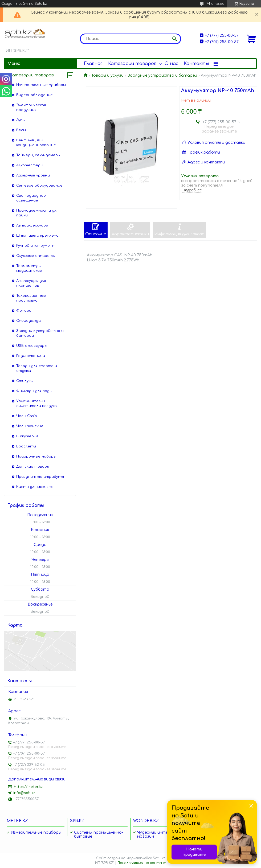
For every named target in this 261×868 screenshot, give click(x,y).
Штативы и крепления (38, 236)
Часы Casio (27, 416)
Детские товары (33, 467)
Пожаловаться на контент (142, 863)
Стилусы (25, 381)
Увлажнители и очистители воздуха (36, 404)
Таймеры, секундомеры (38, 155)
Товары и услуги (107, 75)
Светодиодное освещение (31, 198)
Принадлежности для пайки (37, 213)
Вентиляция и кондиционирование (36, 143)
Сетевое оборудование (39, 186)
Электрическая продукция (31, 108)
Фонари (24, 311)
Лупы (21, 120)
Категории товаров (132, 64)
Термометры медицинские (29, 268)
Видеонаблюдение (34, 95)
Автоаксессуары (32, 225)
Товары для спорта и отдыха (37, 368)
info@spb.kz (24, 793)
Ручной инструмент (36, 246)
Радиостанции (31, 356)
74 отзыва (215, 4)
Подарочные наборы (36, 456)
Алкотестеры (30, 165)
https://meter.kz (28, 787)
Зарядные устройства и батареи (162, 75)
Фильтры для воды (34, 391)
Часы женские (30, 426)
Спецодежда (28, 321)
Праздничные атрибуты (40, 477)
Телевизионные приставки (31, 298)
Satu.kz (159, 858)
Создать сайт (15, 4)
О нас (171, 64)
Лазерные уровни (33, 175)
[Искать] (174, 39)
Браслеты (26, 446)
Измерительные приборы (41, 85)
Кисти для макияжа (35, 487)
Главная (93, 64)
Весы (21, 130)
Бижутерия (27, 436)
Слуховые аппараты (36, 256)
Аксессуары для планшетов (31, 283)
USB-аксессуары (32, 346)
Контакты (196, 64)
